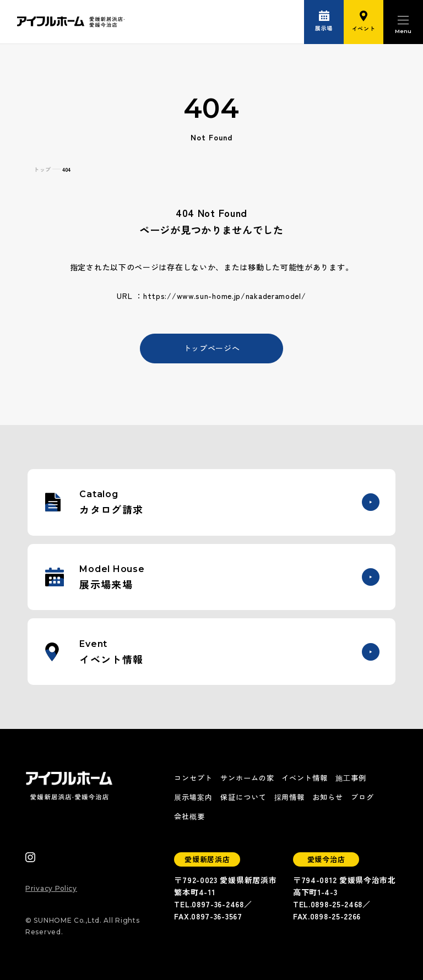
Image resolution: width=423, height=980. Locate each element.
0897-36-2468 (218, 904)
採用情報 (290, 797)
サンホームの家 (247, 778)
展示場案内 (193, 797)
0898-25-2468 (337, 904)
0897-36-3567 (216, 916)
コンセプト (193, 778)
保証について (243, 797)
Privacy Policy (51, 888)
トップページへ (212, 348)
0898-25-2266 (335, 916)
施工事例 (351, 778)
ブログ (362, 797)
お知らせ (328, 797)
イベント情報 (305, 778)
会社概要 (189, 816)
